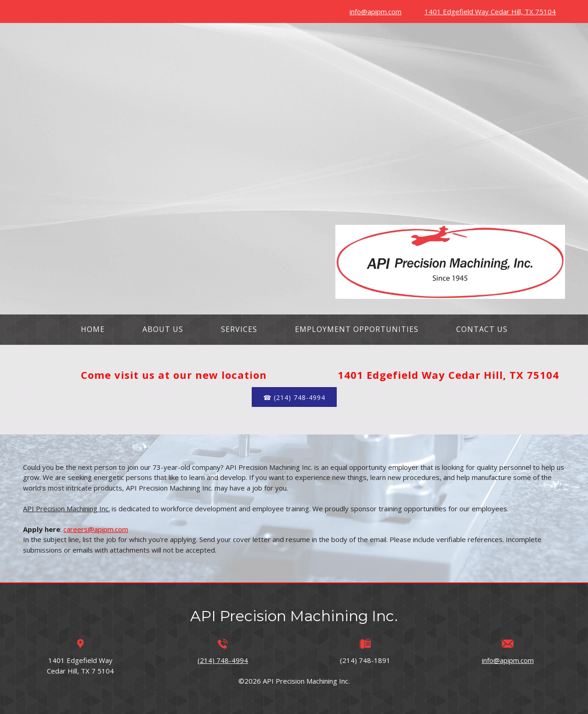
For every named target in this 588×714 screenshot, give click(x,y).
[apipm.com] (450, 262)
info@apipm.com (508, 660)
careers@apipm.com (96, 529)
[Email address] (373, 11)
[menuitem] (93, 330)
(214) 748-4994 (223, 660)
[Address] (488, 11)
